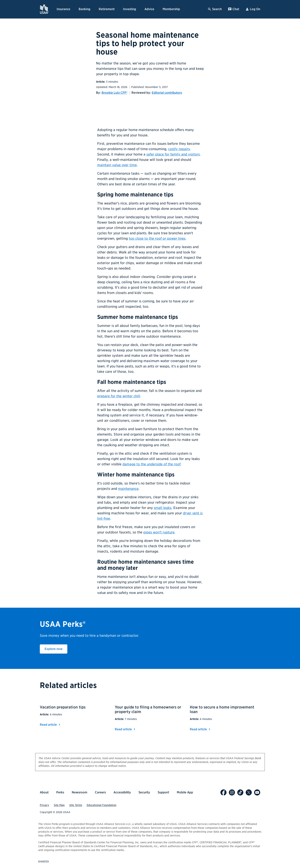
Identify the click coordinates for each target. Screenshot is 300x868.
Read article (51, 725)
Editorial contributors (167, 93)
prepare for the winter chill (119, 396)
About (44, 792)
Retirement (107, 9)
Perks (60, 792)
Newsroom (79, 792)
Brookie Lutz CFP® (115, 93)
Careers (100, 792)
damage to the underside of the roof (151, 464)
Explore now (56, 649)
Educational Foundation (101, 805)
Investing (130, 9)
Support (163, 792)
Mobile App (185, 792)
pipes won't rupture (159, 532)
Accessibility (122, 792)
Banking (84, 9)
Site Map (59, 805)
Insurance (63, 9)
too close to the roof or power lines (157, 238)
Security (144, 792)
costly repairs (179, 149)
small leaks (163, 508)
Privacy (44, 805)
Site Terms (76, 805)
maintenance (128, 489)
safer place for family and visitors (173, 154)
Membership (171, 9)
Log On (253, 9)
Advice (149, 9)
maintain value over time (117, 165)
